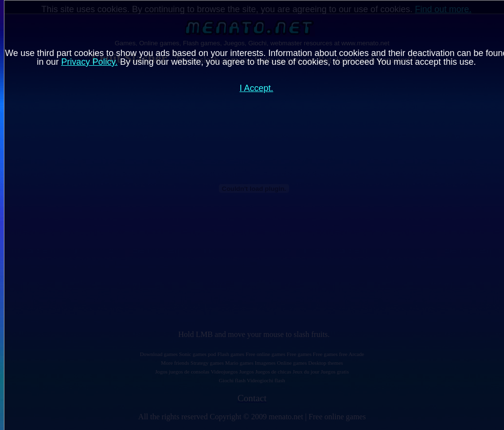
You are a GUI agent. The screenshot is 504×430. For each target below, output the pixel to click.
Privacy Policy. (89, 62)
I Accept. (256, 88)
